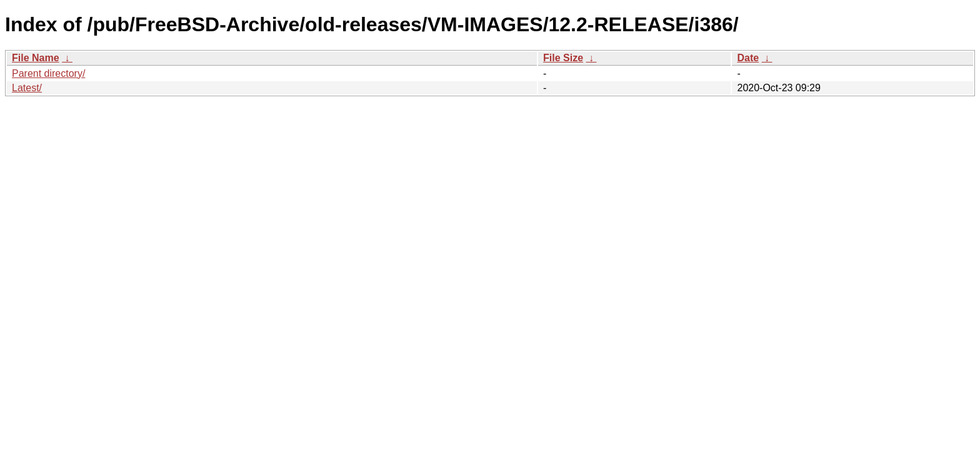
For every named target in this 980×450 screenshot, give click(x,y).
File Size (563, 58)
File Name (36, 58)
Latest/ (27, 88)
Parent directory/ (48, 73)
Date (748, 58)
